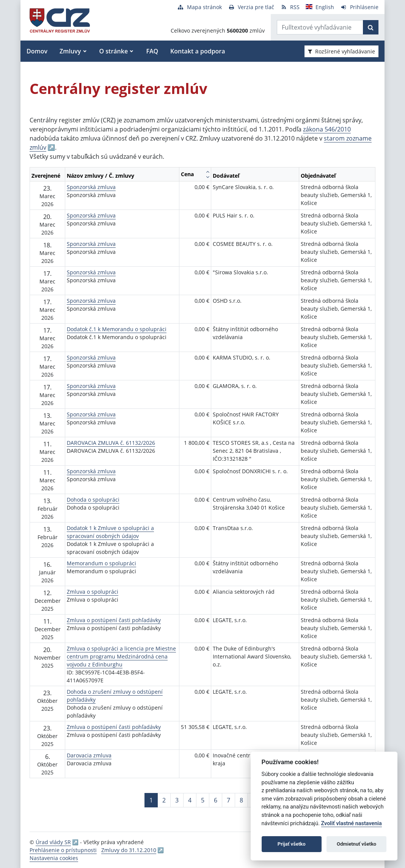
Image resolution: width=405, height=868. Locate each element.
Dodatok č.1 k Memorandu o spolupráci (117, 329)
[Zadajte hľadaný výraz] (320, 27)
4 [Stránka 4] (190, 800)
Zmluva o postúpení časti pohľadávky (114, 620)
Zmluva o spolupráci (93, 592)
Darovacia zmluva (89, 755)
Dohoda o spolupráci (93, 500)
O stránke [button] (114, 51)
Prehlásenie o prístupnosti (63, 850)
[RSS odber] (290, 7)
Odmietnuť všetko (356, 844)
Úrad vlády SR (53, 842)
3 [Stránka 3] (177, 800)
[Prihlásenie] (359, 7)
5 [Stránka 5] (203, 800)
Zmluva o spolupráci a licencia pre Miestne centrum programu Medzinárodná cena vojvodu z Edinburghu (121, 656)
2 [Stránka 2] (164, 800)
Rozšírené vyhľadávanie (341, 51)
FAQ (152, 51)
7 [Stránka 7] (228, 800)
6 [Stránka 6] (216, 800)
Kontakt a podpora (198, 51)
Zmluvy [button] (70, 51)
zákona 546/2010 (327, 129)
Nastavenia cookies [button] (54, 858)
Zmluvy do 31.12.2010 (129, 850)
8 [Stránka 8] (241, 800)
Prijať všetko (292, 844)
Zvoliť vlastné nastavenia (352, 823)
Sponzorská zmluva (91, 187)
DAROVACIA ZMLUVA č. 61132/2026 (111, 443)
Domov (37, 51)
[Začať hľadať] (371, 27)
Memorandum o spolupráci (101, 563)
